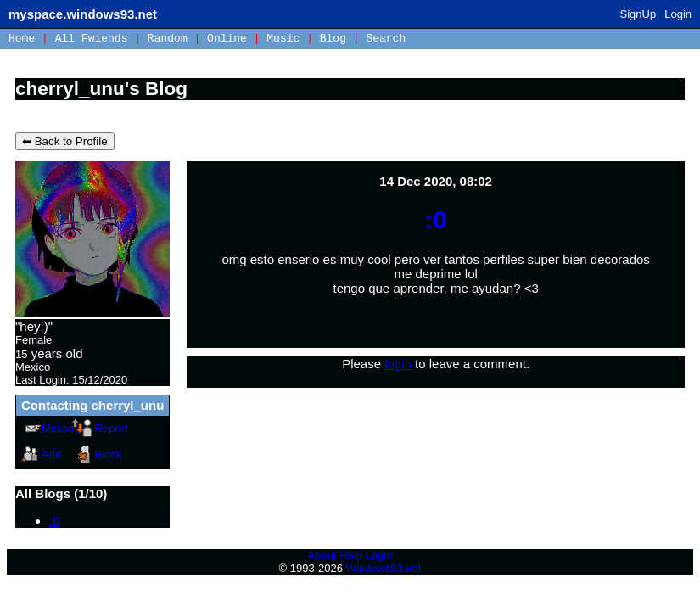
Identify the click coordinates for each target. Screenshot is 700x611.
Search (386, 39)
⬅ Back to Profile (65, 141)
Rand (168, 39)
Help (351, 555)
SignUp (638, 14)
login (398, 364)
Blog (333, 39)
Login (678, 14)
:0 (55, 521)
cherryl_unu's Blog (101, 89)
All (92, 39)
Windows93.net (384, 568)
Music (283, 39)
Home (22, 39)
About (322, 555)
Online (227, 39)
